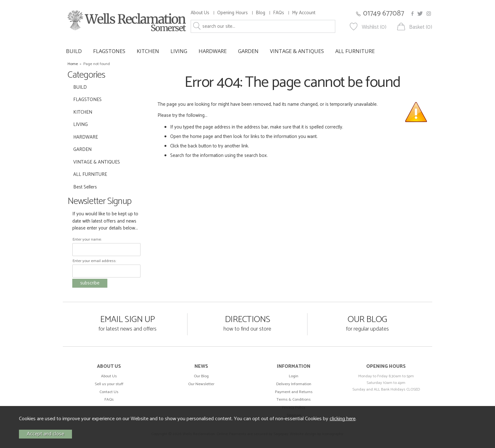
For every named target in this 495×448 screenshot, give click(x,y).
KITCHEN (148, 51)
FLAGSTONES (109, 51)
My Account (304, 13)
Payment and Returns (294, 392)
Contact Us (109, 392)
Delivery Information (294, 384)
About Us (200, 13)
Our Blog (201, 376)
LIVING (179, 51)
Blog (260, 13)
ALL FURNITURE (355, 51)
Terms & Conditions (294, 400)
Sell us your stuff (109, 384)
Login (294, 376)
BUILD (74, 51)
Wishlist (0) (374, 27)
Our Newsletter (201, 384)
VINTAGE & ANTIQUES (297, 51)
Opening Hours (233, 13)
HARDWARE (213, 51)
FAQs (279, 13)
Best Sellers (85, 187)
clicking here (343, 419)
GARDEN (248, 51)
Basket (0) (421, 27)
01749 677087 (384, 13)
